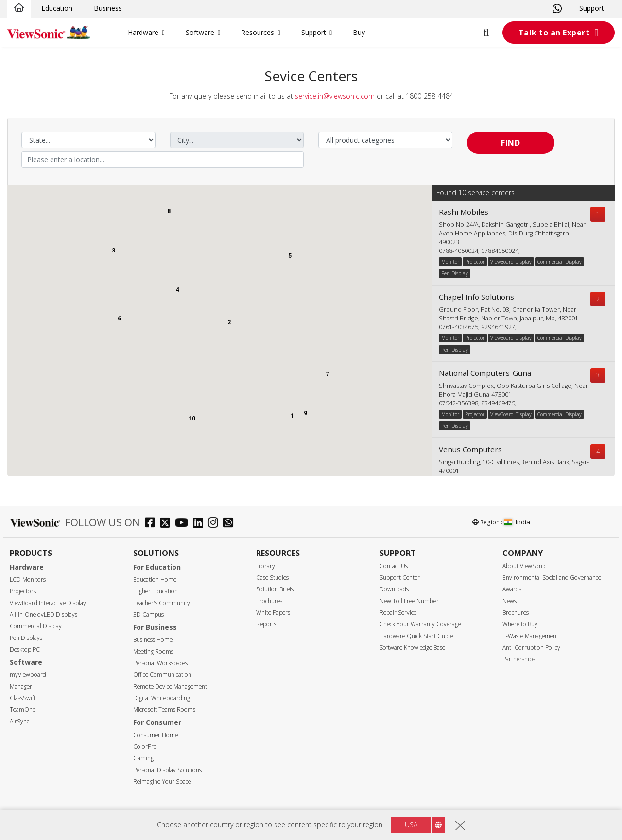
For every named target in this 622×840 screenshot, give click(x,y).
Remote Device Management (170, 686)
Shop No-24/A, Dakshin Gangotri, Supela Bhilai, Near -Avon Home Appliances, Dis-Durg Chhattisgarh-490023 (514, 233)
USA (411, 825)
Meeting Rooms (153, 651)
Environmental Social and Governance (552, 578)
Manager (21, 686)
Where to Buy (520, 624)
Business (108, 8)
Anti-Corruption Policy (531, 647)
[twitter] (167, 524)
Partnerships (519, 659)
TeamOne (23, 710)
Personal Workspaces (160, 663)
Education (57, 8)
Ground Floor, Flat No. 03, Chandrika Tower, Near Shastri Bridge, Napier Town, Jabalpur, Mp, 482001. (509, 314)
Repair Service (398, 613)
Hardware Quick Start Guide (416, 636)
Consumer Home (155, 735)
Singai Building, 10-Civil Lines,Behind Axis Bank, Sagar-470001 (514, 466)
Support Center (400, 578)
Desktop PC (25, 649)
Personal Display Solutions (167, 770)
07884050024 (500, 251)
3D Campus (148, 614)
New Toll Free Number (409, 601)
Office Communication (162, 675)
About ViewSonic (524, 566)
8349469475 (498, 403)
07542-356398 (458, 403)
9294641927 (498, 327)
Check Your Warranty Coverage (420, 624)
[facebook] (152, 524)
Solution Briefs (275, 589)
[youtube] (184, 524)
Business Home (153, 640)
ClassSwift (23, 698)
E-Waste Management (530, 636)
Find (510, 143)
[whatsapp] (231, 524)
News (510, 601)
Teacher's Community (162, 603)
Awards (512, 589)
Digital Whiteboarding (162, 698)
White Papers (273, 613)
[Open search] (492, 33)
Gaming (143, 758)
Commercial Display (36, 626)
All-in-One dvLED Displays (43, 614)
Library (266, 566)
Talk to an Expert (554, 33)
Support (592, 8)
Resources (258, 32)
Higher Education (155, 591)
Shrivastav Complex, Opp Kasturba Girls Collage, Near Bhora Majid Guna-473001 (513, 390)
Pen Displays (26, 638)
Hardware (143, 32)
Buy (359, 32)
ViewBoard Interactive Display (48, 603)
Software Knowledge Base (412, 647)
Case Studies (272, 578)
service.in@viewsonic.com (335, 96)
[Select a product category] (385, 140)
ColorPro (145, 747)
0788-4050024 (458, 251)
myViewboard (28, 675)
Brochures (269, 601)
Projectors (23, 591)
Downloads (394, 589)
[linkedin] (200, 524)
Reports (266, 624)
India (517, 522)
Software (200, 32)
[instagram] (216, 524)
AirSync (19, 721)
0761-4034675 (458, 327)
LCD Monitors (28, 580)
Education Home (155, 580)
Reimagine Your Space (162, 781)
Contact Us (394, 566)
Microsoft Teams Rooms (164, 710)
